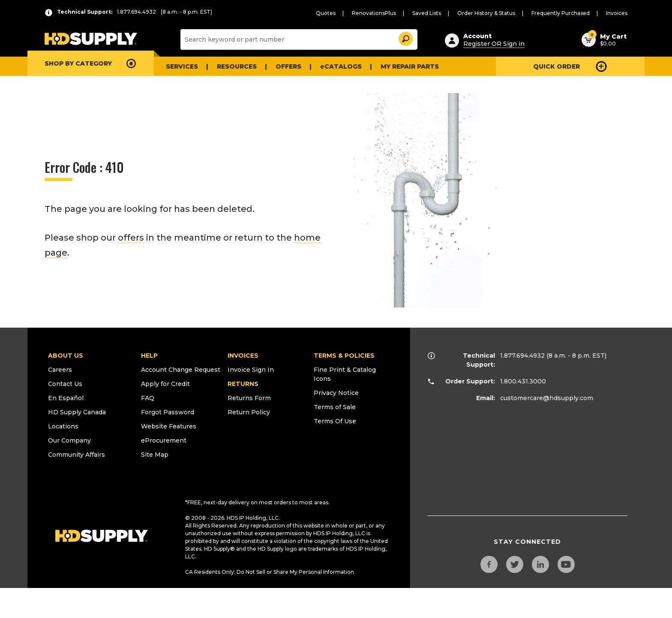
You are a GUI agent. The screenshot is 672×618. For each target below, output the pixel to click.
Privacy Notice (336, 393)
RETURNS (243, 384)
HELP (149, 356)
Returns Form (249, 398)
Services (182, 66)
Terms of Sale (335, 407)
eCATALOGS (341, 66)
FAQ (148, 398)
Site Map (155, 455)
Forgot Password (168, 412)
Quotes (326, 13)
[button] (405, 38)
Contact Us (65, 384)
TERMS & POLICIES (344, 356)
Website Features (169, 426)
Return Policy (249, 412)
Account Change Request (181, 370)
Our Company (69, 440)
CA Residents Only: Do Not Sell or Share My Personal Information (270, 572)
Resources (237, 66)
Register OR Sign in (494, 44)
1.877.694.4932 (522, 356)
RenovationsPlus (374, 13)
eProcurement (164, 440)
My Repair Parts (410, 66)
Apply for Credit (165, 384)
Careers (60, 370)
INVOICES (243, 356)
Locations (63, 426)
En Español (66, 398)
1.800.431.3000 (523, 381)
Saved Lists (427, 13)
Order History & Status (486, 13)
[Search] (298, 39)
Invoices (617, 13)
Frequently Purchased (561, 13)
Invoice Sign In (251, 370)
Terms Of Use (335, 421)
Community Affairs (76, 455)
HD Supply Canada (77, 412)
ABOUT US (66, 356)
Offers (288, 66)
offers (131, 238)
